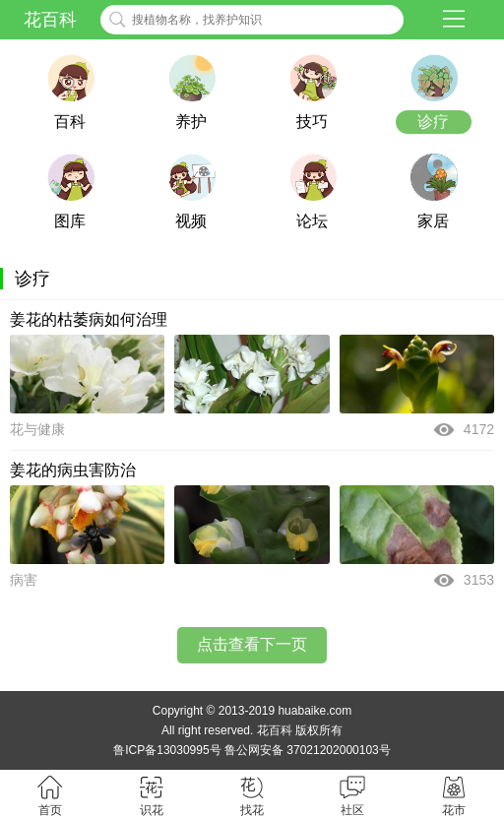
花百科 (50, 20)
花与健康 (37, 429)
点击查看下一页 (252, 644)
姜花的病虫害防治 (73, 470)
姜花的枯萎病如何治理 (89, 319)
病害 (24, 580)
